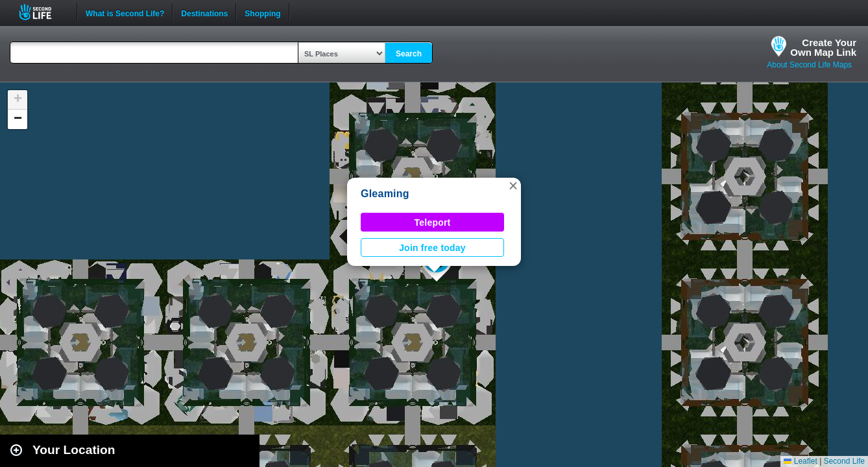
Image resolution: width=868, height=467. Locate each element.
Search (409, 54)
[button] (513, 186)
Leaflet (800, 461)
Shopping (262, 12)
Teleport (433, 222)
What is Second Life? (125, 12)
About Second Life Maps (809, 65)
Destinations (204, 12)
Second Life (42, 12)
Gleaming (385, 194)
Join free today (432, 248)
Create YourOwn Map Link (823, 47)
